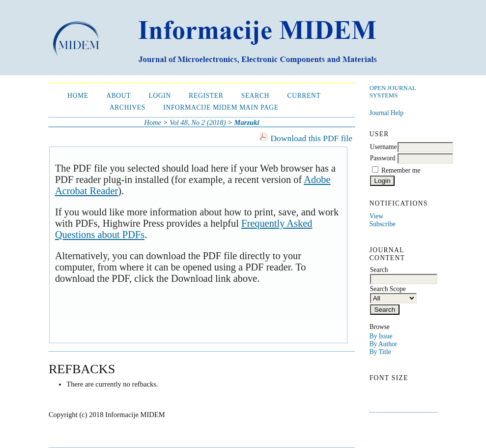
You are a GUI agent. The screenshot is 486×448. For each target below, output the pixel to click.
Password (383, 158)
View (376, 216)
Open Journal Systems (393, 92)
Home (78, 96)
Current (304, 96)
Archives (128, 107)
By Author (384, 344)
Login (160, 96)
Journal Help (386, 113)
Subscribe (383, 224)
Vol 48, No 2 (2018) (198, 122)
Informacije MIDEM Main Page (221, 107)
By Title (380, 352)
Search (255, 96)
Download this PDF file (312, 138)
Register (206, 96)
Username (384, 147)
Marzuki (247, 122)
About (118, 96)
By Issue (381, 336)
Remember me (401, 170)
